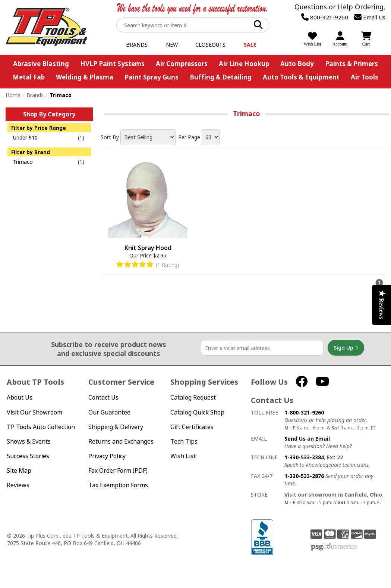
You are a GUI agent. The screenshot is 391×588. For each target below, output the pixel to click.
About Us (20, 398)
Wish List (183, 456)
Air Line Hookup (244, 64)
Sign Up (346, 348)
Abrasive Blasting (41, 64)
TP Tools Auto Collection (41, 427)
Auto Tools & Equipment (301, 77)
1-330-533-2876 (304, 476)
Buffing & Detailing (221, 77)
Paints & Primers (351, 64)
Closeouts (210, 45)
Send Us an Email (307, 439)
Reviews (18, 485)
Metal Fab (29, 77)
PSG (334, 547)
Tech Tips (184, 442)
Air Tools (365, 77)
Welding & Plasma (85, 77)
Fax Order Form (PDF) (118, 471)
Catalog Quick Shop (197, 412)
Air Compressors (182, 64)
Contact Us (103, 398)
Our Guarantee (109, 412)
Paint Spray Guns (152, 77)
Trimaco (23, 162)
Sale (250, 45)
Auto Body (297, 64)
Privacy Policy (107, 456)
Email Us (370, 17)
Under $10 (25, 137)
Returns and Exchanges (121, 442)
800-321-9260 (325, 17)
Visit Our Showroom (34, 412)
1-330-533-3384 (304, 457)
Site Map (19, 471)
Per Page (189, 137)
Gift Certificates (192, 427)
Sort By (110, 137)
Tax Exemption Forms (118, 485)
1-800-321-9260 (304, 412)
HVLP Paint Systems (112, 64)
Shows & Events (29, 442)
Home (13, 95)
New (172, 45)
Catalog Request (193, 398)
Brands (137, 45)
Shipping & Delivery (116, 427)
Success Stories (28, 456)
